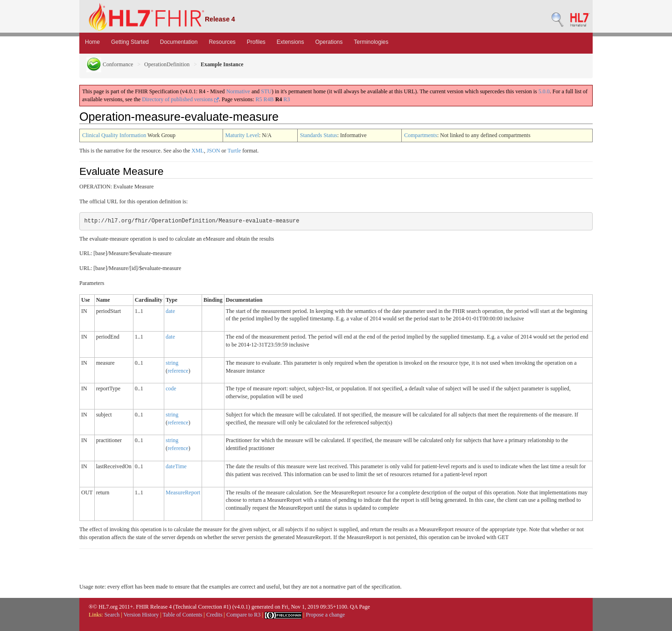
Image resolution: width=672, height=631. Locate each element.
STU (266, 91)
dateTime (176, 466)
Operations (329, 42)
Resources (222, 42)
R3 (287, 99)
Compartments (421, 135)
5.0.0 (544, 91)
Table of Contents (182, 615)
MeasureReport (183, 492)
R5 (259, 99)
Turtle (234, 151)
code (171, 388)
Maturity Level (242, 135)
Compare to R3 (243, 615)
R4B (269, 99)
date (170, 311)
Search (112, 615)
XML (198, 151)
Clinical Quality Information (114, 135)
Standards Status (319, 135)
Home (92, 42)
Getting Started (130, 42)
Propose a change (325, 615)
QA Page (360, 607)
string (172, 363)
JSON (213, 151)
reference (178, 371)
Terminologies (371, 42)
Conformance (110, 64)
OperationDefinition (167, 64)
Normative (238, 91)
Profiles (256, 42)
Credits (214, 615)
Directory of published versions (180, 99)
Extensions (290, 42)
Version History (141, 615)
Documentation (179, 42)
